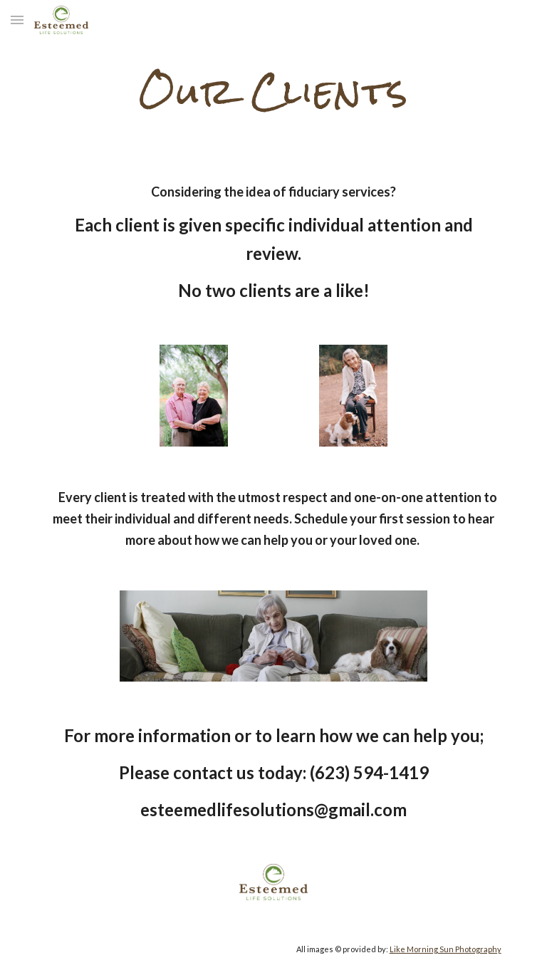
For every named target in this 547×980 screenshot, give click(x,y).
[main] (273, 89)
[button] (17, 20)
